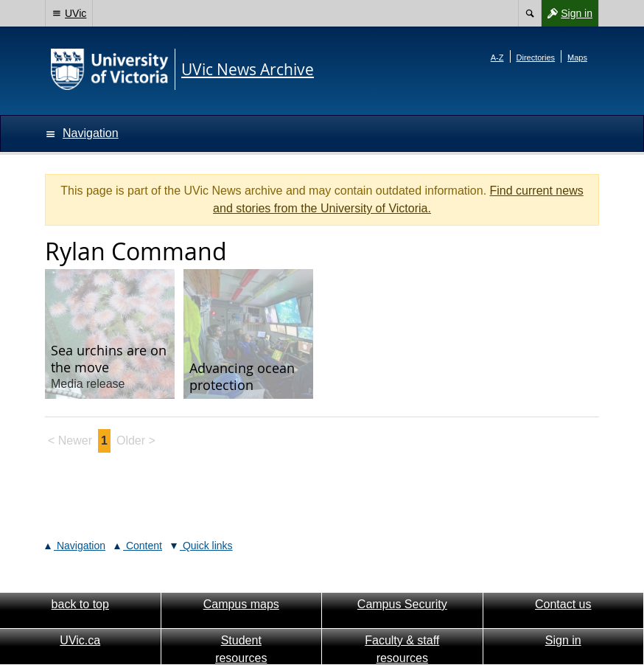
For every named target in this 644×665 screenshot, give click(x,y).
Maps (577, 58)
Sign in (567, 13)
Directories (536, 58)
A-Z (497, 58)
